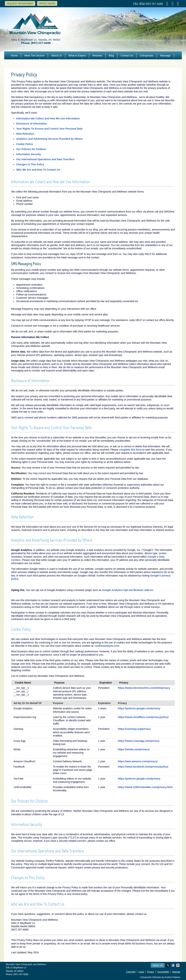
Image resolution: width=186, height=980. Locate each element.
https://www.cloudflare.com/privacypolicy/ (143, 717)
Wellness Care (71, 61)
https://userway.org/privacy (134, 729)
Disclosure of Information (32, 124)
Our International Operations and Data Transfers (45, 159)
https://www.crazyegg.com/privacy (139, 741)
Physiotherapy (93, 61)
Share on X (168, 965)
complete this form (130, 450)
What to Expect (77, 56)
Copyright (131, 972)
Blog (111, 56)
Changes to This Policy (30, 164)
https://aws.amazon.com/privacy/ (138, 761)
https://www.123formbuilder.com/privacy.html (145, 787)
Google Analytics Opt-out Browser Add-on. (128, 590)
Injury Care (49, 61)
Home (14, 56)
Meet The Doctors (34, 56)
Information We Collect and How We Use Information (48, 118)
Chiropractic (147, 56)
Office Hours (47, 4)
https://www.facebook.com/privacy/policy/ (143, 767)
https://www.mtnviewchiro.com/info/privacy (144, 688)
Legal (141, 972)
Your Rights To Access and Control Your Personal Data (49, 129)
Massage (165, 56)
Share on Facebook (173, 965)
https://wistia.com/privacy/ (134, 749)
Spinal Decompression (24, 61)
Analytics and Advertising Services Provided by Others (49, 139)
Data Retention (25, 134)
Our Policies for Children (31, 149)
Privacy (150, 972)
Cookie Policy (25, 144)
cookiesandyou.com (107, 646)
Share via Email (178, 965)
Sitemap (176, 972)
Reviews (97, 56)
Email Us (158, 965)
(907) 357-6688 (154, 4)
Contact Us (127, 56)
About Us (56, 56)
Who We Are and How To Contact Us (38, 170)
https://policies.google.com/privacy (139, 708)
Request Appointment (20, 4)
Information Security (29, 154)
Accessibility (163, 972)
